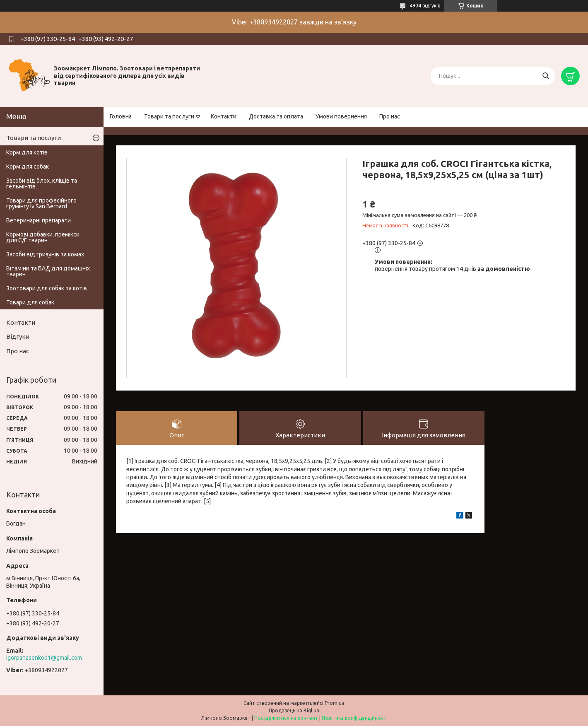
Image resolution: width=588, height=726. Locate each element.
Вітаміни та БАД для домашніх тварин (48, 271)
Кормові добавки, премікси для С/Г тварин (43, 237)
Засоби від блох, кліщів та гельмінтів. (42, 183)
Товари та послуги (169, 116)
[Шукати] (546, 76)
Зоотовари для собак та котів (47, 288)
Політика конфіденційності (355, 718)
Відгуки (18, 336)
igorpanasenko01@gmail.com (44, 658)
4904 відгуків (425, 6)
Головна (121, 116)
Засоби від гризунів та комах (45, 254)
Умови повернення (341, 116)
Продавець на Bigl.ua (294, 710)
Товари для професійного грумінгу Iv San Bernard (41, 203)
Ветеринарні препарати (39, 220)
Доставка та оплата (276, 116)
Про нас (390, 116)
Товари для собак (30, 302)
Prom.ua (335, 703)
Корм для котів (27, 152)
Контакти (224, 116)
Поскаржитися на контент (286, 718)
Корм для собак (28, 166)
